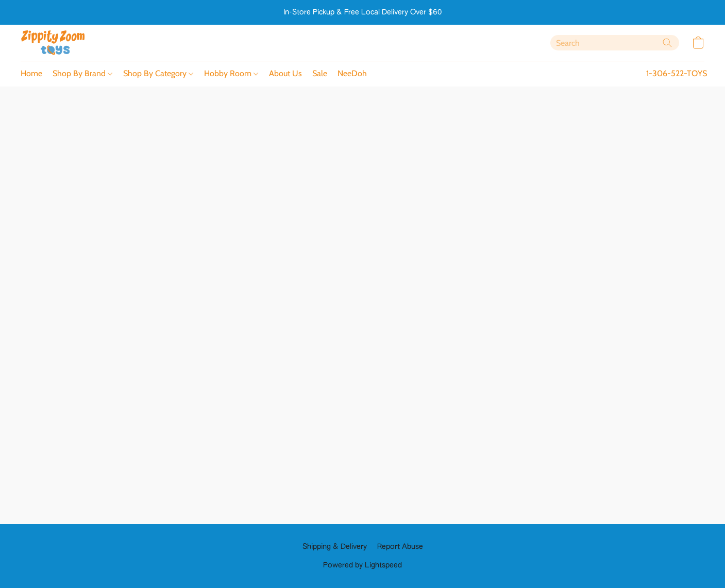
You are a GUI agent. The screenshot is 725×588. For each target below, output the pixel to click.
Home (31, 73)
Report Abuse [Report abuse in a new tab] (400, 547)
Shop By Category (158, 73)
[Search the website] (667, 43)
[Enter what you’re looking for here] (615, 43)
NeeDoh (352, 73)
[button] (53, 43)
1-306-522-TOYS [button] (677, 73)
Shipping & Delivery (335, 547)
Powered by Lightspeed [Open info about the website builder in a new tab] (362, 565)
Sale (320, 73)
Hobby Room (231, 73)
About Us (285, 73)
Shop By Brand (82, 73)
